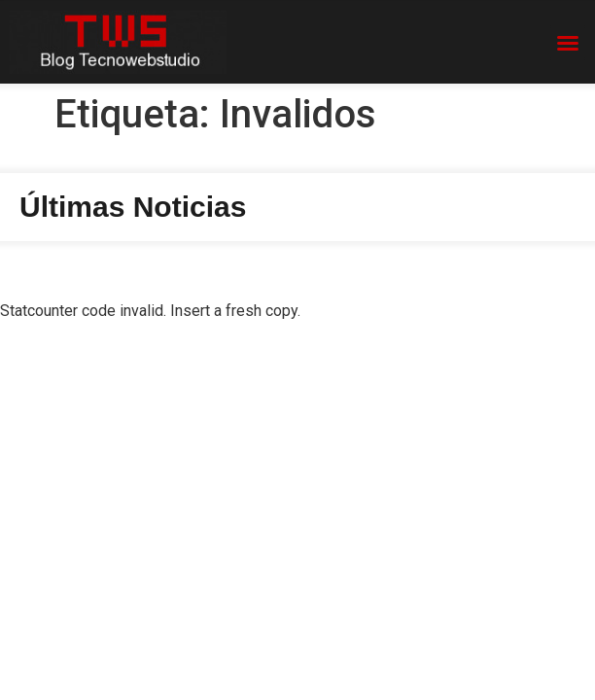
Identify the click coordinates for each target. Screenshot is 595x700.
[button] (568, 43)
